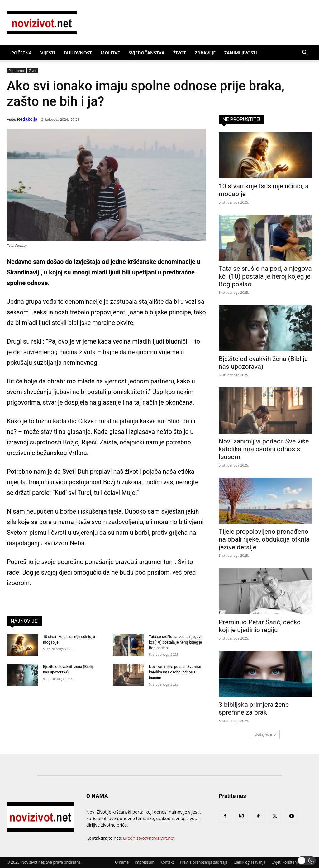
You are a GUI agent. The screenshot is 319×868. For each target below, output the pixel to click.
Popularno (16, 71)
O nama (122, 862)
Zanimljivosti (241, 53)
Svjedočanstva (147, 53)
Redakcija (27, 119)
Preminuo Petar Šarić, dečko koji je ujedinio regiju (260, 626)
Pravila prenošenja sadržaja (204, 862)
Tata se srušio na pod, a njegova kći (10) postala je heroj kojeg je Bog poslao (176, 642)
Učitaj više (265, 734)
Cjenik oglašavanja (250, 862)
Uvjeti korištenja (286, 862)
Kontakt (167, 862)
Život (180, 53)
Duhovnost (78, 53)
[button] (305, 53)
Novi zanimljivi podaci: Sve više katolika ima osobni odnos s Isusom (175, 672)
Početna (21, 53)
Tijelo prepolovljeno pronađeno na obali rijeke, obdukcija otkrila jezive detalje (264, 539)
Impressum (144, 862)
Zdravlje (205, 53)
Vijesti (48, 53)
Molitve (110, 53)
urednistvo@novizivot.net (149, 838)
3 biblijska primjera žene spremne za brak (254, 708)
